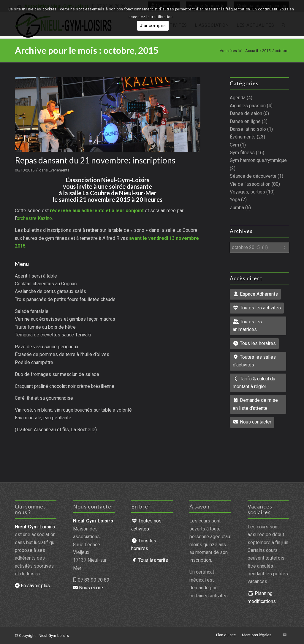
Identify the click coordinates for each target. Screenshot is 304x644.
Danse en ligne (245, 121)
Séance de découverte (253, 176)
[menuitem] (226, 635)
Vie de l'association (250, 184)
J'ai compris (153, 26)
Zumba (237, 208)
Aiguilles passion (248, 106)
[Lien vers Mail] (285, 635)
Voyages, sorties (247, 192)
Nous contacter (252, 422)
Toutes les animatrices (247, 326)
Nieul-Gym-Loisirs (54, 636)
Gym (234, 145)
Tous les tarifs (150, 560)
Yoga (235, 200)
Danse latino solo (248, 129)
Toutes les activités (257, 308)
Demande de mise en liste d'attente (255, 404)
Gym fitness (242, 153)
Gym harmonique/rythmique (258, 160)
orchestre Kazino (34, 218)
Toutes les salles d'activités (254, 361)
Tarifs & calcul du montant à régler (254, 383)
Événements (59, 170)
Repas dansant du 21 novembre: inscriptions (95, 160)
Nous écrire (88, 588)
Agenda (238, 98)
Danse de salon (246, 113)
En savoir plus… (34, 586)
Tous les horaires (254, 343)
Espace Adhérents (255, 294)
